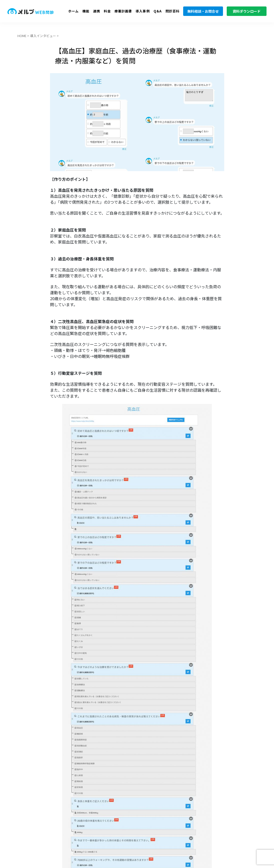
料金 (107, 11)
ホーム (73, 11)
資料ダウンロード (247, 11)
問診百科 (172, 11)
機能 (86, 11)
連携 (97, 11)
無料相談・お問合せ (203, 11)
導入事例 (143, 11)
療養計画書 (123, 11)
